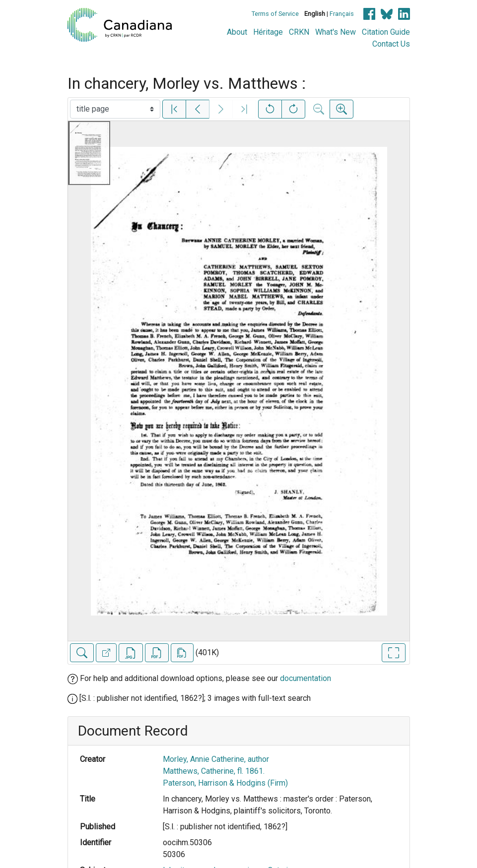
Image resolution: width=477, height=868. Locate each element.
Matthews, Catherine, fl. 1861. (214, 771)
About (237, 32)
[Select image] (115, 109)
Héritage (268, 32)
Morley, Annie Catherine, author (216, 759)
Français (342, 14)
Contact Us (391, 44)
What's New (336, 32)
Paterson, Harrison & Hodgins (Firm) (225, 783)
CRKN (299, 32)
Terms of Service (275, 14)
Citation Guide (386, 32)
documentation (306, 678)
